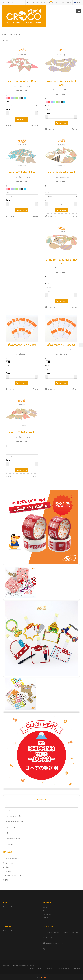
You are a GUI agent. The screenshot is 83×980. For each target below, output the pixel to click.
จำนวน (8, 109)
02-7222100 (50, 937)
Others (45, 917)
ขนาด (7, 102)
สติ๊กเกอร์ (10, 810)
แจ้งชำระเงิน (10, 833)
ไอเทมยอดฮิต (8, 863)
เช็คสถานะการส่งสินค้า (13, 839)
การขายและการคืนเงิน (64, 968)
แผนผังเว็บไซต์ (76, 968)
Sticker (45, 911)
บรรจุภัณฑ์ (10, 827)
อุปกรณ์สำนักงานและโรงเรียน (16, 822)
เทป (8, 805)
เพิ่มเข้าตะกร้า (22, 120)
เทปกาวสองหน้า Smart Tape (13, 876)
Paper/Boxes (47, 914)
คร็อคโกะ (7, 867)
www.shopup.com (21, 965)
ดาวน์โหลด (9, 844)
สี (6, 95)
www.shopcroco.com (53, 949)
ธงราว (18, 34)
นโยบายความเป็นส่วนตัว (36, 968)
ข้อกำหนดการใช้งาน (50, 968)
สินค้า (11, 34)
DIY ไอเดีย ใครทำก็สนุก (11, 859)
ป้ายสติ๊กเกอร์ (8, 871)
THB (66, 2)
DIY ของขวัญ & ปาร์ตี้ (14, 816)
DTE (5, 880)
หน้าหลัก (4, 34)
